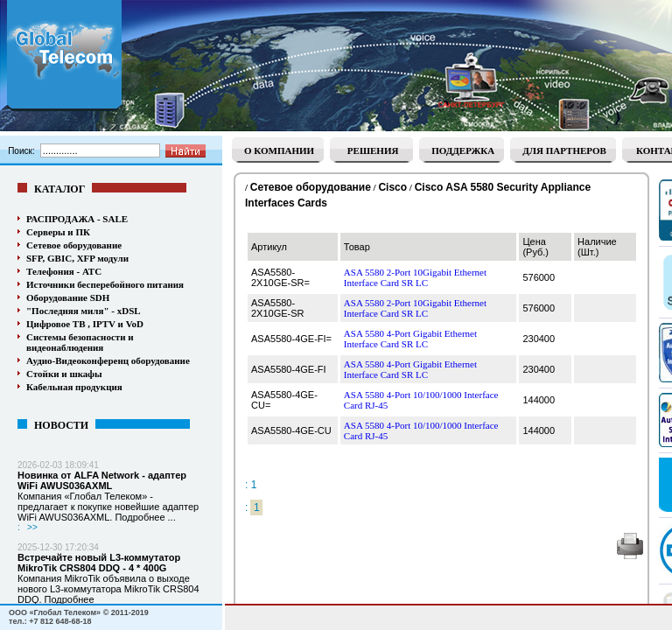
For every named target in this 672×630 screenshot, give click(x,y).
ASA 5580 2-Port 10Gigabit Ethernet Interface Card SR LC (415, 277)
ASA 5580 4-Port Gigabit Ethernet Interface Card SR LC (410, 339)
